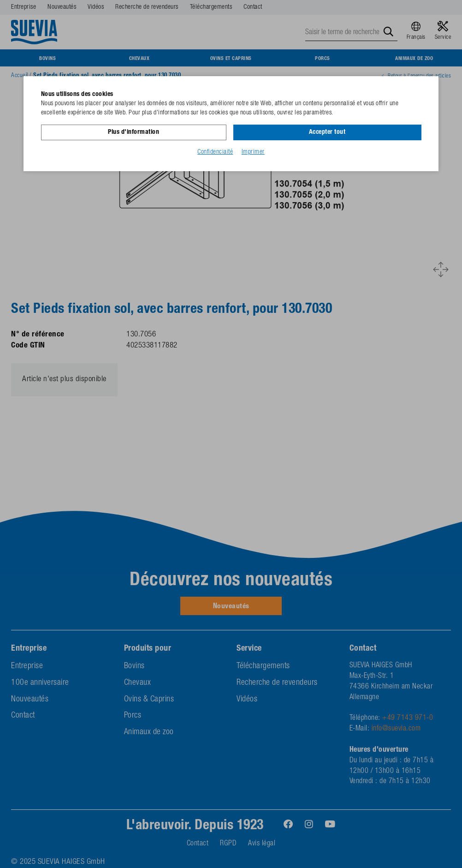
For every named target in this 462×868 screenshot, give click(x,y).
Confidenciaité (215, 152)
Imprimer (253, 152)
